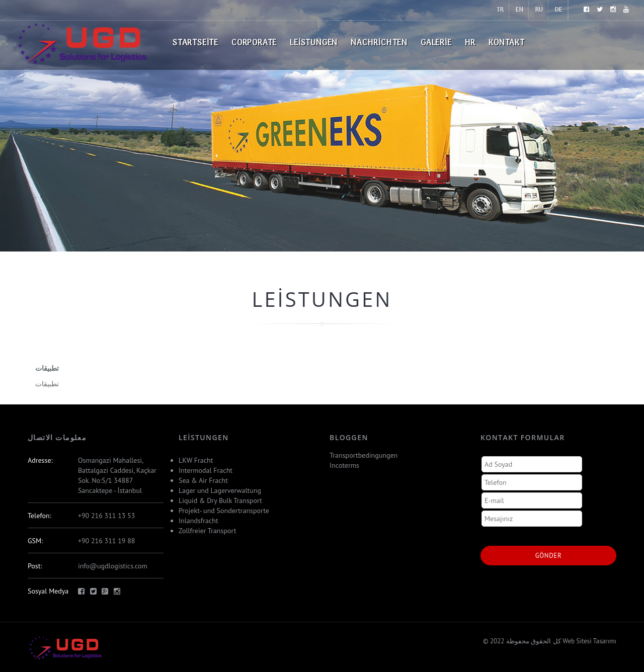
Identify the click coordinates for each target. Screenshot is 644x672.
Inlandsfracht (198, 521)
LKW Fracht (196, 460)
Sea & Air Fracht (203, 480)
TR (500, 10)
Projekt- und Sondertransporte (224, 511)
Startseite (195, 43)
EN (519, 10)
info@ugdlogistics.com (113, 566)
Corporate (254, 43)
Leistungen (314, 43)
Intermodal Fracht (206, 470)
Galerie (436, 43)
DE (559, 10)
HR (470, 43)
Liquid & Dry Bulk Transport (220, 500)
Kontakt (507, 43)
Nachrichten (379, 43)
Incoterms (344, 465)
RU (539, 10)
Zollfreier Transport (207, 531)
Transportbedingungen (364, 455)
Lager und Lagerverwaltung (220, 490)
